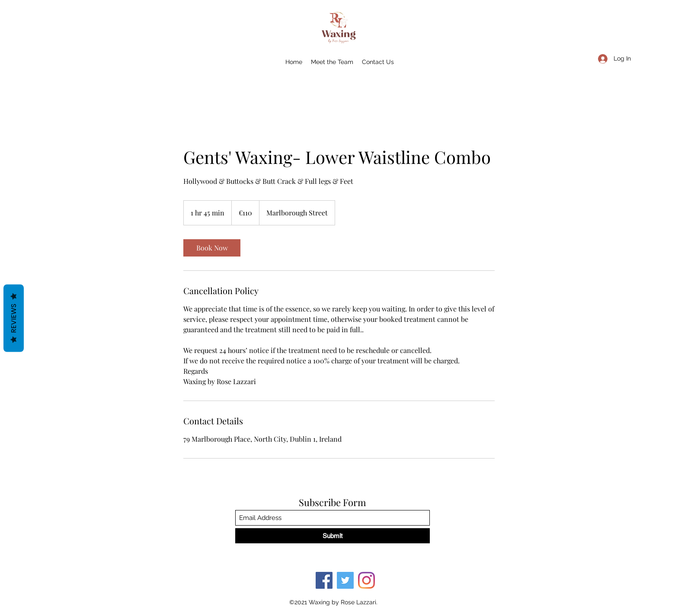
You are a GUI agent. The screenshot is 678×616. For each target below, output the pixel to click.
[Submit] (333, 536)
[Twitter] (345, 580)
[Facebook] (324, 580)
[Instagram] (366, 580)
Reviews (14, 318)
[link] (212, 248)
